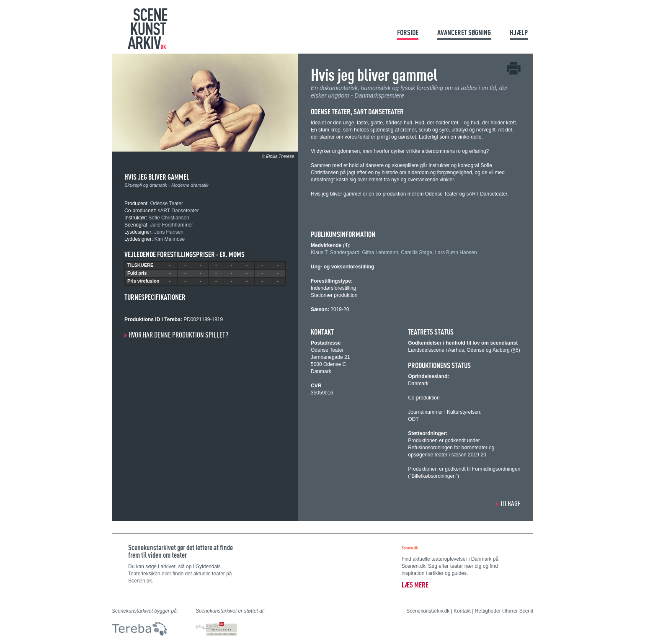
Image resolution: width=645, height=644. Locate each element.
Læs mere (415, 585)
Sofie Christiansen (169, 218)
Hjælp (519, 32)
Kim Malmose (170, 239)
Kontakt (462, 611)
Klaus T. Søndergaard (335, 252)
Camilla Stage (417, 252)
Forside (408, 32)
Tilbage (510, 504)
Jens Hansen (169, 232)
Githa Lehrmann (380, 252)
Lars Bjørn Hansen (456, 252)
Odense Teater (166, 204)
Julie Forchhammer (172, 225)
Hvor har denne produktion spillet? (178, 335)
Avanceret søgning (464, 32)
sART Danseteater (178, 211)
